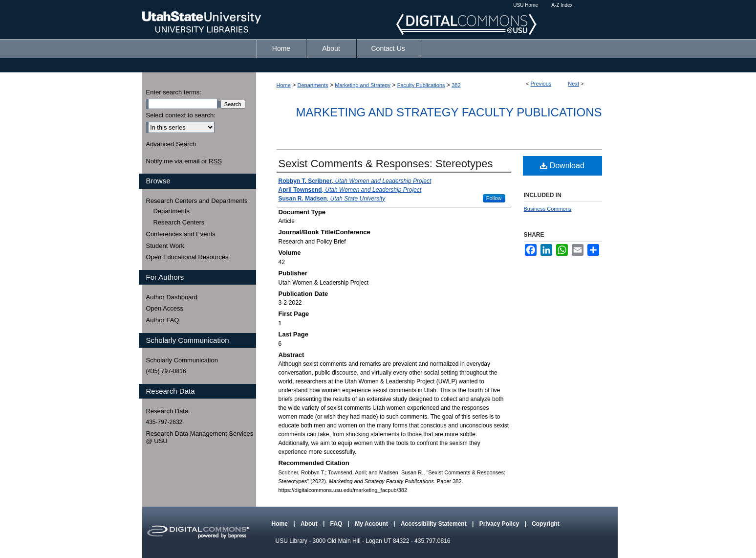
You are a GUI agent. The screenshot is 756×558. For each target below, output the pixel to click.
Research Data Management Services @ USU (200, 437)
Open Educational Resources (187, 257)
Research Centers (179, 222)
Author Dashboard (172, 297)
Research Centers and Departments (197, 201)
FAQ (337, 524)
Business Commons (548, 209)
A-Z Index (562, 5)
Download (562, 166)
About (310, 524)
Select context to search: (181, 115)
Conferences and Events (181, 234)
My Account (372, 524)
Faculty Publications (421, 85)
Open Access (165, 308)
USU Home (526, 5)
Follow (494, 198)
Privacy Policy (500, 524)
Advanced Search (171, 144)
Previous (541, 84)
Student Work (165, 246)
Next (573, 84)
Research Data (167, 411)
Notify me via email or (184, 161)
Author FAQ (163, 320)
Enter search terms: (174, 92)
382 (456, 85)
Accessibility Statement (434, 524)
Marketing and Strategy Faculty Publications (449, 112)
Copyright (546, 524)
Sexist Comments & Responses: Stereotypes (386, 164)
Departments (313, 85)
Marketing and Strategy (363, 85)
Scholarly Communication (182, 360)
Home (284, 85)
